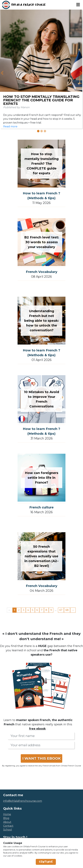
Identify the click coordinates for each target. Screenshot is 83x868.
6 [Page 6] (37, 610)
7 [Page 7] (42, 610)
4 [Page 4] (28, 610)
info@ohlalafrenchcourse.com (23, 801)
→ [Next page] (73, 610)
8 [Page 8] (46, 610)
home (7, 814)
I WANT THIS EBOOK (41, 758)
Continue (46, 862)
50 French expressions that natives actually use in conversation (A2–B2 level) (41, 556)
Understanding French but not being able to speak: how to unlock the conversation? (42, 321)
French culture (41, 507)
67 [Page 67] (61, 610)
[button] (2, 73)
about (7, 822)
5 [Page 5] (33, 610)
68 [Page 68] (67, 610)
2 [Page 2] (19, 610)
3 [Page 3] (23, 610)
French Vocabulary (42, 272)
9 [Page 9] (51, 610)
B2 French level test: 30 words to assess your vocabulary (42, 242)
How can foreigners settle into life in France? (42, 478)
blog (6, 818)
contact (8, 826)
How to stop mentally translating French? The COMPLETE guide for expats (41, 100)
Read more (10, 126)
